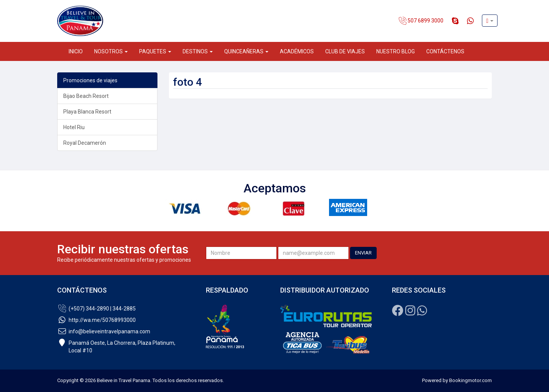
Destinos (198, 51)
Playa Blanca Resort (87, 112)
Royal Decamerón (85, 143)
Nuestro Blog (396, 51)
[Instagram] (410, 313)
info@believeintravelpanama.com (104, 331)
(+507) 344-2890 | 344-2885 (96, 309)
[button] (490, 21)
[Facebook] (398, 313)
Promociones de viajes (90, 80)
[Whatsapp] (422, 313)
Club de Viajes (345, 51)
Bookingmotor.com (470, 380)
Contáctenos (445, 51)
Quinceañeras (246, 51)
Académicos (297, 51)
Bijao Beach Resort (86, 96)
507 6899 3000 (421, 21)
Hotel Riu (74, 127)
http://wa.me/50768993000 (96, 320)
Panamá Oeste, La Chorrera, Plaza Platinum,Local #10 (116, 347)
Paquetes (155, 51)
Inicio (76, 51)
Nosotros (111, 51)
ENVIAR (363, 253)
